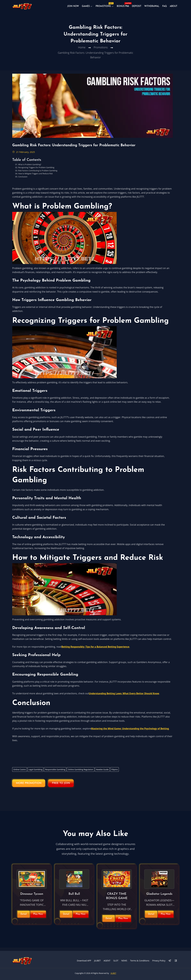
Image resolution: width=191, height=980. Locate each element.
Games (83, 7)
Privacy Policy (159, 960)
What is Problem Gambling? (30, 167)
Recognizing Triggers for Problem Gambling (36, 170)
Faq (164, 7)
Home (82, 53)
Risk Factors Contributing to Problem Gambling (38, 174)
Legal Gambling (35, 772)
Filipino (115, 772)
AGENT (107, 960)
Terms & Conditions (140, 960)
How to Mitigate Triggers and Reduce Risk (35, 177)
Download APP (84, 960)
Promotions (102, 7)
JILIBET (97, 960)
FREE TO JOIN (69, 786)
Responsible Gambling (55, 772)
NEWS (124, 960)
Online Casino (20, 772)
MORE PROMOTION (31, 786)
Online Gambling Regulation (81, 772)
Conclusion (23, 180)
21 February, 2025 (24, 155)
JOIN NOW (70, 7)
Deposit (135, 7)
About (173, 7)
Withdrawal (151, 7)
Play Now (38, 916)
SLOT (116, 960)
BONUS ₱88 (122, 7)
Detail (24, 916)
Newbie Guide (102, 772)
